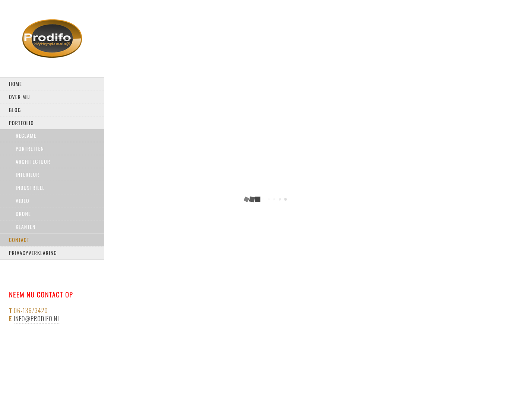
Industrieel (30, 187)
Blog (15, 110)
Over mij (20, 97)
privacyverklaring (33, 253)
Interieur (28, 174)
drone (23, 214)
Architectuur (33, 161)
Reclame (26, 135)
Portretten (30, 148)
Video (23, 200)
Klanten (26, 227)
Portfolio (21, 123)
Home (15, 84)
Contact (19, 240)
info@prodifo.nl (37, 319)
